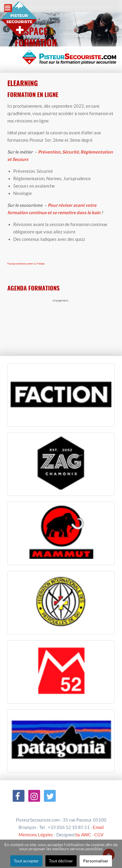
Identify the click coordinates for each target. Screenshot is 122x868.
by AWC (83, 835)
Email (98, 827)
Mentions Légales (36, 835)
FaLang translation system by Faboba (26, 264)
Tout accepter (26, 861)
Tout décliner (61, 861)
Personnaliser (96, 861)
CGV (99, 835)
